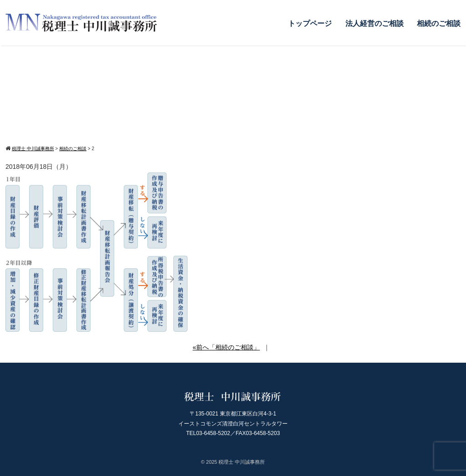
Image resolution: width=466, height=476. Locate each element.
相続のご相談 (439, 23)
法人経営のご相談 (375, 23)
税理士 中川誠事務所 (242, 462)
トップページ (310, 23)
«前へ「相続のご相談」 (226, 347)
